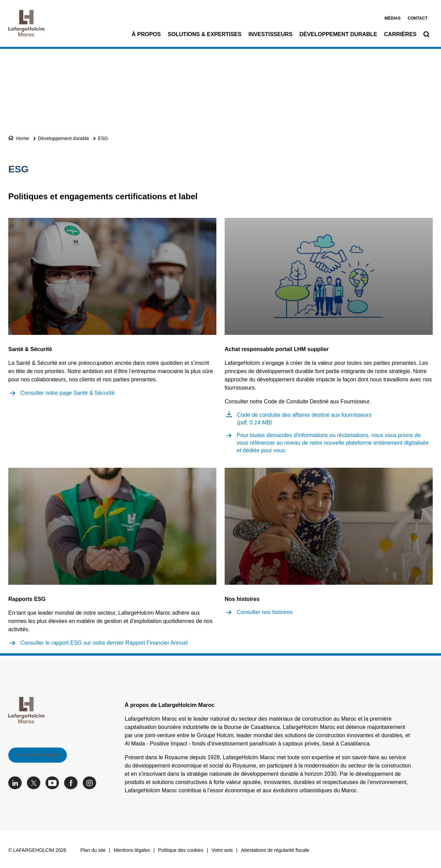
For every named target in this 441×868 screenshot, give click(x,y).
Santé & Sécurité (30, 349)
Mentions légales (132, 850)
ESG (103, 138)
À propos (146, 34)
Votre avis (222, 850)
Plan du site (93, 850)
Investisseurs (270, 34)
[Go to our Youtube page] (54, 783)
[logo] (26, 25)
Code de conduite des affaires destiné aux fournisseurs (304, 419)
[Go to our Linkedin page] (17, 783)
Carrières (400, 34)
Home (23, 138)
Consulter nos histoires (265, 612)
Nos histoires (242, 599)
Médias (393, 18)
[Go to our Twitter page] (35, 783)
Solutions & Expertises (205, 34)
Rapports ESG (27, 599)
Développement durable (338, 34)
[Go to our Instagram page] (91, 783)
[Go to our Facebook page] (73, 783)
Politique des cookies (181, 850)
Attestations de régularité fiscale (275, 850)
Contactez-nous (38, 755)
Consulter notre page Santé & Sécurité (68, 393)
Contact (418, 18)
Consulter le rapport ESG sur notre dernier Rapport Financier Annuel (104, 643)
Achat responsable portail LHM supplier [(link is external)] (277, 349)
